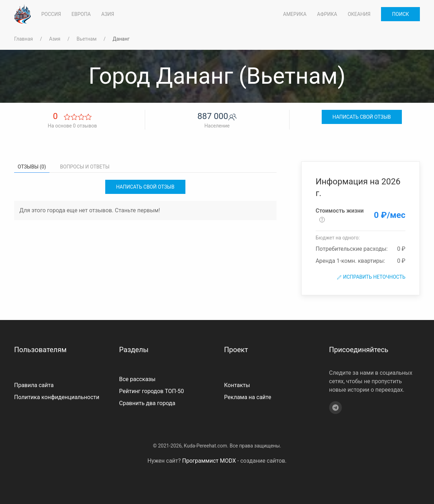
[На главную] (22, 14)
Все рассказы (137, 379)
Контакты (237, 385)
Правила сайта (34, 385)
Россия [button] (51, 14)
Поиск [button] (400, 14)
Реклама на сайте (248, 397)
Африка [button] (327, 14)
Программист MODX (209, 461)
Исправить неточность (371, 277)
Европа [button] (81, 14)
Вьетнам (87, 39)
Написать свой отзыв (362, 117)
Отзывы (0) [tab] (32, 167)
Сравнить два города (147, 403)
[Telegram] (335, 408)
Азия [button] (108, 14)
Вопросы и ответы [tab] (85, 167)
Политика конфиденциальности (57, 397)
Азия (55, 39)
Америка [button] (295, 14)
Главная (23, 39)
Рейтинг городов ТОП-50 (151, 391)
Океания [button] (359, 14)
